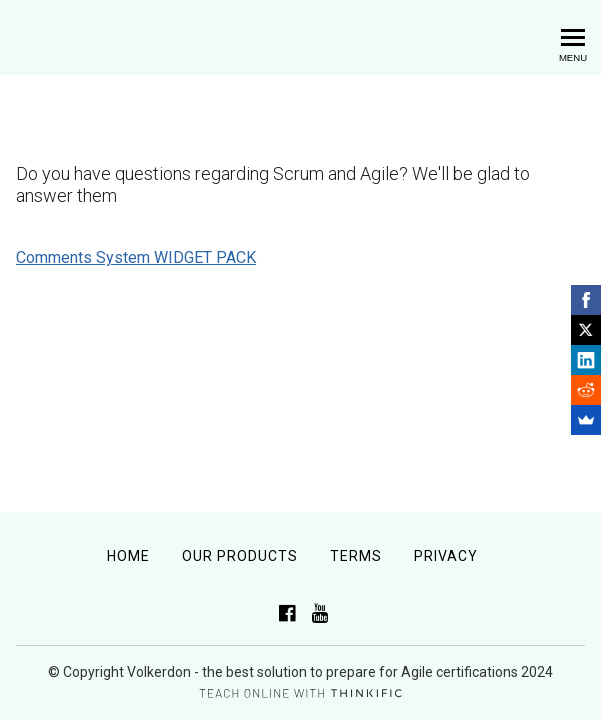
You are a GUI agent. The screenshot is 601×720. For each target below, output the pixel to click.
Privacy (446, 556)
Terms (356, 556)
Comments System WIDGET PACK (136, 257)
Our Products (240, 556)
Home (128, 556)
